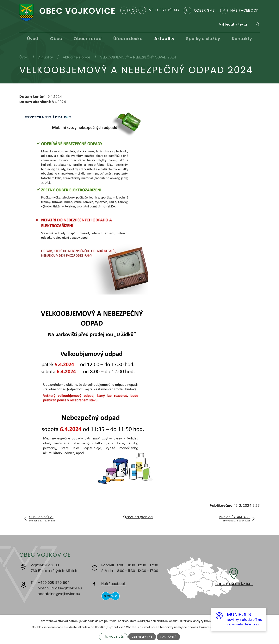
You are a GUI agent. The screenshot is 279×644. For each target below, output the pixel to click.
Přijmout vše (113, 637)
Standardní (133, 10)
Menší (142, 10)
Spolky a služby (203, 39)
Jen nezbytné (142, 637)
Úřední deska (128, 39)
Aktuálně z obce (77, 57)
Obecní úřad (88, 39)
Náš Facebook (114, 584)
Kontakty (242, 39)
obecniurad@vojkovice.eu (60, 588)
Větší (124, 10)
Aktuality (164, 39)
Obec (56, 39)
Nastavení (168, 637)
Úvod (33, 39)
